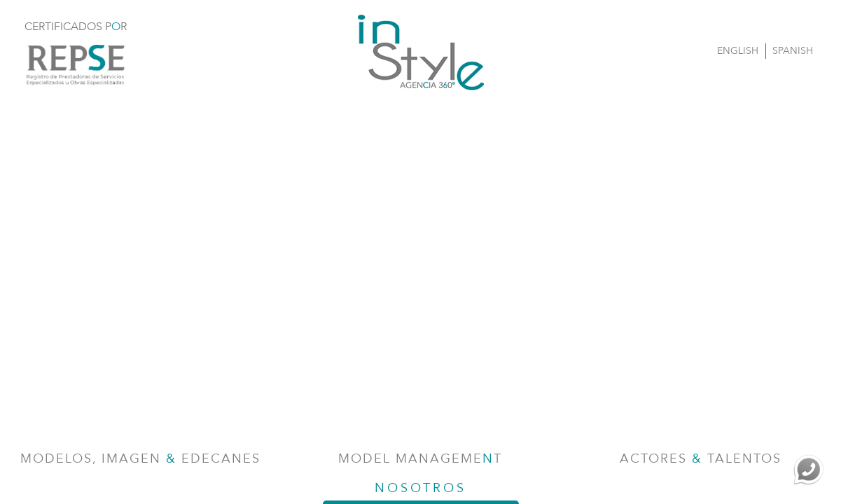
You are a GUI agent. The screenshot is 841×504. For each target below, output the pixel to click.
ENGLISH (738, 51)
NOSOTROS (421, 492)
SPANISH (793, 51)
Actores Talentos (701, 459)
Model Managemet (420, 459)
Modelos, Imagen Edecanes (140, 459)
